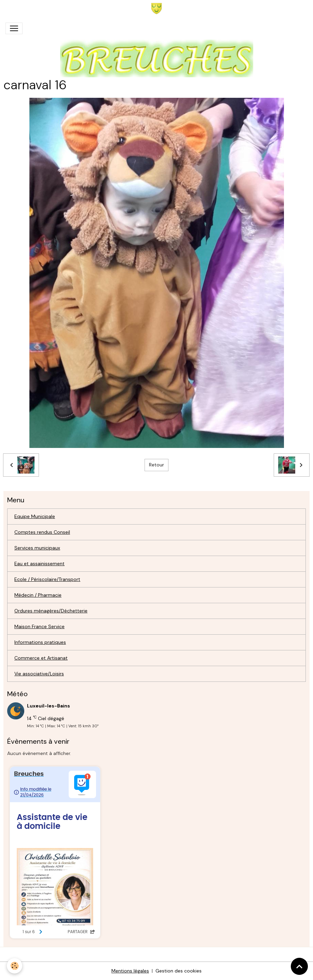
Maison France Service (39, 626)
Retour (156, 465)
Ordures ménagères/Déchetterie (51, 611)
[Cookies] (15, 966)
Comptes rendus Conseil (42, 532)
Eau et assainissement (39, 564)
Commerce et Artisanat (41, 658)
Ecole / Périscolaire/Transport (47, 579)
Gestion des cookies (179, 971)
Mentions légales (130, 971)
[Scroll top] (299, 966)
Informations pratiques (40, 642)
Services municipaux (37, 548)
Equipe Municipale (35, 516)
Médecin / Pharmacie (38, 595)
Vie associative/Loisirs (39, 674)
